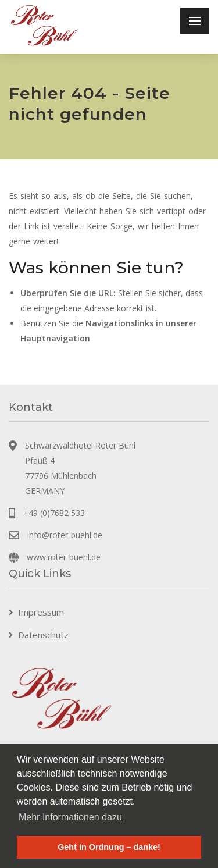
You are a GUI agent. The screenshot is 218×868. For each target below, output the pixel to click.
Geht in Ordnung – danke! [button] (109, 847)
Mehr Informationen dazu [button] (70, 817)
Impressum (41, 612)
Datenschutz (43, 635)
